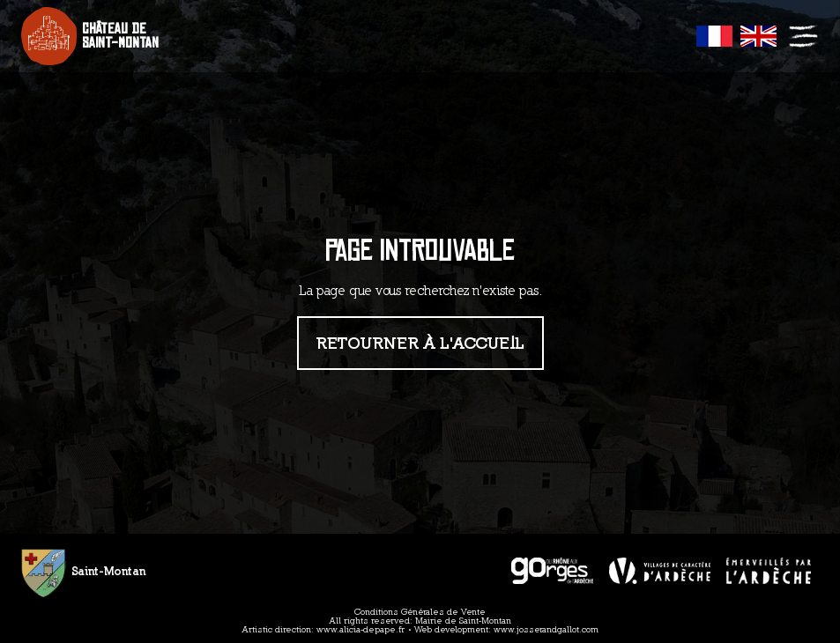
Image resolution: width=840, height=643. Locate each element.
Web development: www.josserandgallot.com (506, 629)
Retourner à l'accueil (420, 342)
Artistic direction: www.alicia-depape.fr (323, 629)
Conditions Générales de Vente (420, 612)
